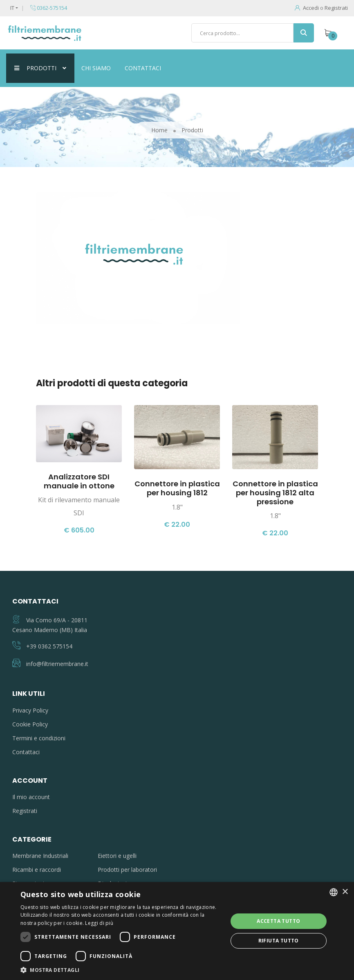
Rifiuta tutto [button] (279, 941)
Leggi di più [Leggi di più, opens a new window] (99, 923)
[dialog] (177, 931)
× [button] (345, 892)
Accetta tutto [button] (278, 921)
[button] (121, 970)
